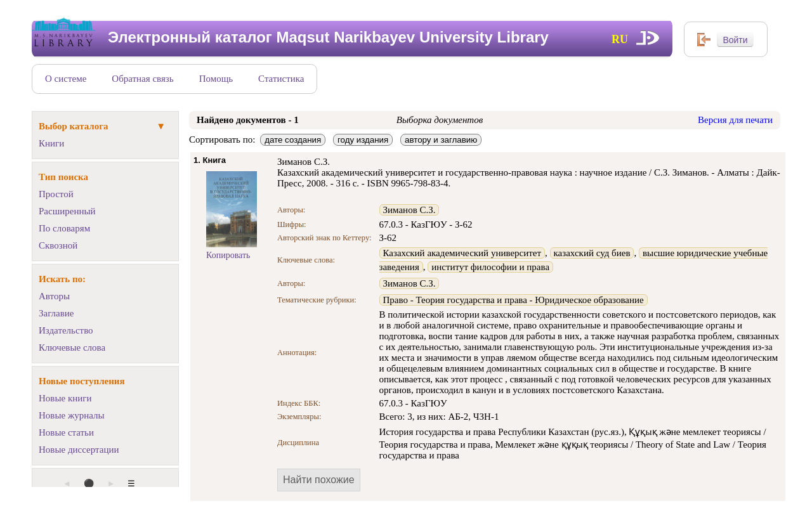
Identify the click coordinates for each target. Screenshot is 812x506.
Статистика (281, 79)
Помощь (216, 79)
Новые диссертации (79, 450)
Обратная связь (142, 79)
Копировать (228, 255)
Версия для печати (735, 120)
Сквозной (58, 245)
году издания (363, 140)
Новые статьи (66, 432)
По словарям (64, 228)
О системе (66, 79)
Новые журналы (72, 415)
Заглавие (56, 313)
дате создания (293, 140)
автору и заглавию (441, 140)
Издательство (66, 330)
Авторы (54, 296)
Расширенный (67, 211)
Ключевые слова (72, 347)
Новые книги (65, 398)
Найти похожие (319, 480)
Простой (56, 194)
